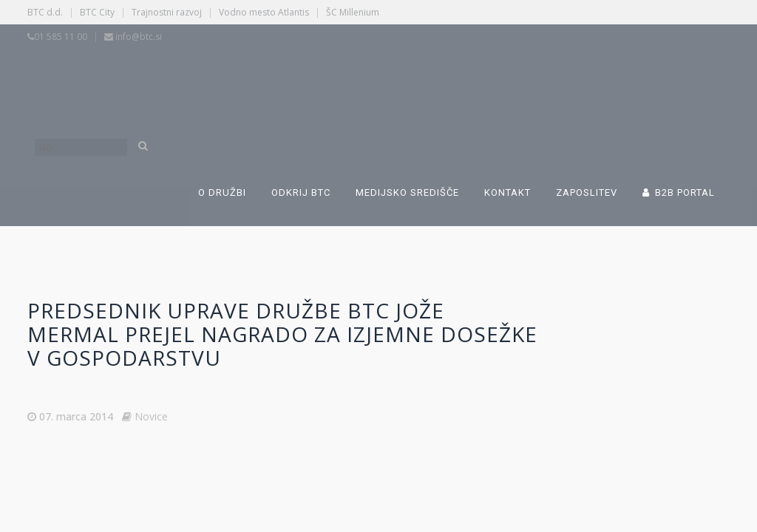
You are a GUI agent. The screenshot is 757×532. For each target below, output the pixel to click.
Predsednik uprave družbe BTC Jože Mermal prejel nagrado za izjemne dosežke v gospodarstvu (282, 334)
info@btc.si (139, 37)
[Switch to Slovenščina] (284, 80)
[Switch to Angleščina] (513, 80)
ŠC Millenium (353, 12)
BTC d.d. (45, 12)
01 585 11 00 (61, 37)
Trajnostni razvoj (167, 12)
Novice (151, 416)
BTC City (97, 12)
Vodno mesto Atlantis (264, 12)
